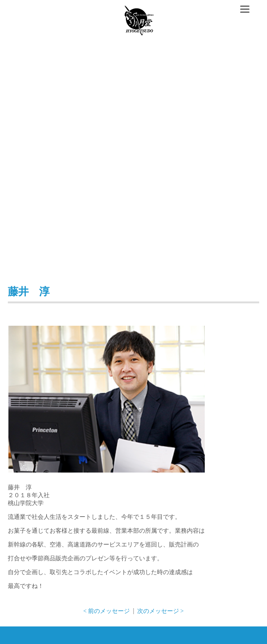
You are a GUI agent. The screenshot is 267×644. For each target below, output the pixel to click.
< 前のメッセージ (106, 611)
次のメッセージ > (161, 611)
